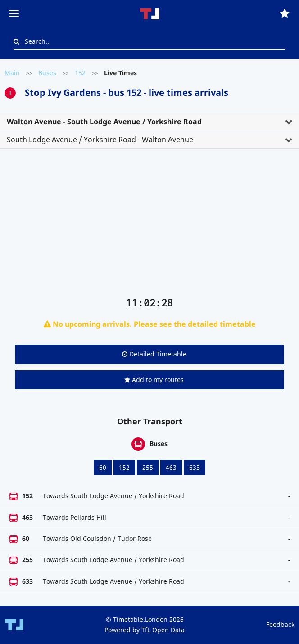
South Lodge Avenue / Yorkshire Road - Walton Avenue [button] (100, 140)
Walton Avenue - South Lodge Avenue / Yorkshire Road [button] (104, 122)
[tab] (149, 122)
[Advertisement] (149, 226)
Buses (47, 73)
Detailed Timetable (154, 354)
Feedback (280, 624)
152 (80, 73)
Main (12, 73)
